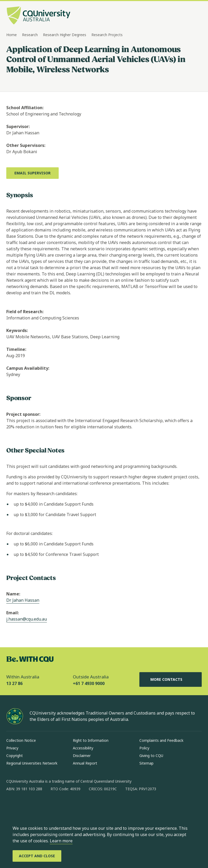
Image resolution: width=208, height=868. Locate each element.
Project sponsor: (23, 414)
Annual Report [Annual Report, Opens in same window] (85, 763)
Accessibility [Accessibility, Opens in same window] (83, 748)
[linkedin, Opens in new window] (39, 806)
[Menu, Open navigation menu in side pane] (197, 16)
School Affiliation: (25, 108)
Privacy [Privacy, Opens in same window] (12, 748)
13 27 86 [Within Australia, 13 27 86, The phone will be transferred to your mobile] (14, 683)
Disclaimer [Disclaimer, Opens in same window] (82, 756)
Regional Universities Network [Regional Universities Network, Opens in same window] (32, 763)
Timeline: (16, 349)
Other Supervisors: (26, 145)
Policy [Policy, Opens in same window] (144, 748)
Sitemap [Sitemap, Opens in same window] (146, 763)
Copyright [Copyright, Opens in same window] (15, 756)
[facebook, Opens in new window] (12, 806)
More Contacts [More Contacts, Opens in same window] (171, 679)
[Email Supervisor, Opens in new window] (32, 173)
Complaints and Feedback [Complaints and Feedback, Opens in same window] (161, 740)
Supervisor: (18, 126)
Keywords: (17, 330)
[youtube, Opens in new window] (67, 806)
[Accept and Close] (37, 856)
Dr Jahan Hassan (23, 600)
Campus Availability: (28, 368)
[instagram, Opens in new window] (26, 806)
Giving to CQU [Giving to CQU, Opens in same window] (151, 756)
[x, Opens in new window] (53, 806)
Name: (13, 594)
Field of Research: (25, 312)
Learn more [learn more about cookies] (61, 841)
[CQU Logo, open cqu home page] (39, 16)
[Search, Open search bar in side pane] (188, 16)
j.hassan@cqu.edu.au (27, 619)
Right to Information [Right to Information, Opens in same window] (91, 740)
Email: (13, 613)
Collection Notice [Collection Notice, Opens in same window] (21, 740)
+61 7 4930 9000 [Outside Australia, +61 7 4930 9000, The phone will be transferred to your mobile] (89, 683)
